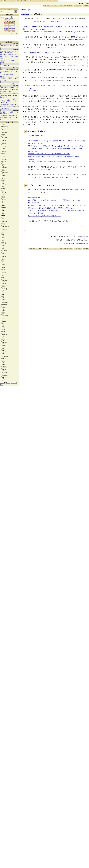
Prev (5, 21)
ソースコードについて (31, 91)
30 (9, 31)
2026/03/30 (16, 44)
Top (2, 1)
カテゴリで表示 (14, 33)
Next (13, 21)
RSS (52, 6)
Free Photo (50, 1)
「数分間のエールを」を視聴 (8, 105)
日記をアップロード (6, 92)
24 (11, 30)
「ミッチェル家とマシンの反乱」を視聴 (9, 76)
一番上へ (86, 249)
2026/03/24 (16, 93)
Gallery (32, 1)
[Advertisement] (80, 258)
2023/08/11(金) (26, 10)
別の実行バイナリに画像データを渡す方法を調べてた (9, 113)
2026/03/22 (16, 110)
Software (26, 1)
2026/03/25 (16, 86)
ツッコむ (84, 226)
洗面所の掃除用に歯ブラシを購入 (9, 90)
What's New (7, 1)
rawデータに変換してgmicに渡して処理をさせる (9, 102)
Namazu (60, 237)
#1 (22, 14)
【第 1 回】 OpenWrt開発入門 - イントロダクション (45, 211)
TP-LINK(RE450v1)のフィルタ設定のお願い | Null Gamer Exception (50, 162)
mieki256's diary (84, 3)
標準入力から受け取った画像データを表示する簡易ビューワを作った (9, 71)
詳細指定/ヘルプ (83, 237)
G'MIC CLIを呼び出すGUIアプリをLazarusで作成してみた (9, 52)
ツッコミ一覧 (78, 6)
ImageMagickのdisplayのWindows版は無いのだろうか (9, 96)
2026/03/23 (16, 106)
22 (8, 30)
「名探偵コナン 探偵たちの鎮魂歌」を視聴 (9, 79)
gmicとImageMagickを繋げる (8, 99)
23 (9, 30)
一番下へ (86, 6)
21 (6, 30)
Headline (39, 249)
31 (11, 31)
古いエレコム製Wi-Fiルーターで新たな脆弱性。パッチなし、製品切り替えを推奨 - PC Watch (55, 32)
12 (14, 26)
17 (11, 28)
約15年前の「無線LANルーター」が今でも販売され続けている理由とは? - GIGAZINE (57, 205)
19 (14, 28)
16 (9, 28)
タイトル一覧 (59, 6)
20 (5, 30)
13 (5, 28)
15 (8, 28)
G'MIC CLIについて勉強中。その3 (9, 84)
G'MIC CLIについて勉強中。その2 (9, 88)
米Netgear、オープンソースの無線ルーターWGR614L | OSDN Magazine (52, 208)
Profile (14, 1)
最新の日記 (46, 6)
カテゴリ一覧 (9, 122)
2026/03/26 (16, 82)
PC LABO (20, 1)
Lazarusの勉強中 (4, 66)
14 (6, 28)
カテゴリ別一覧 (68, 6)
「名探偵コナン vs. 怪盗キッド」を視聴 (9, 61)
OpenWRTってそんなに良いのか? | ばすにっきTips (45, 216)
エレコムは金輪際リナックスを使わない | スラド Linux (42, 53)
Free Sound (43, 1)
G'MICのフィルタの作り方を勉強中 (9, 47)
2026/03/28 (16, 64)
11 (13, 26)
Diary (56, 1)
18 (13, 28)
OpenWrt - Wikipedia (35, 197)
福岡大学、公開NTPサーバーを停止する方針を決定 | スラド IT (49, 154)
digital (26, 14)
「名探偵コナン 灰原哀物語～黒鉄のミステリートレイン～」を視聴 (9, 117)
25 (13, 30)
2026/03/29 (16, 49)
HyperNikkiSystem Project (82, 243)
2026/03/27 (16, 68)
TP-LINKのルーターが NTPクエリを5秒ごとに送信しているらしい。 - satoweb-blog (56, 146)
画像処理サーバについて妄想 (8, 55)
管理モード (32, 249)
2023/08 (9, 21)
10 (11, 26)
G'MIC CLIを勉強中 (5, 108)
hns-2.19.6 (73, 243)
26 (14, 30)
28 (6, 31)
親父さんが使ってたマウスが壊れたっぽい (9, 58)
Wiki (37, 1)
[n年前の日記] (37, 10)
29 (8, 31)
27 (5, 31)
